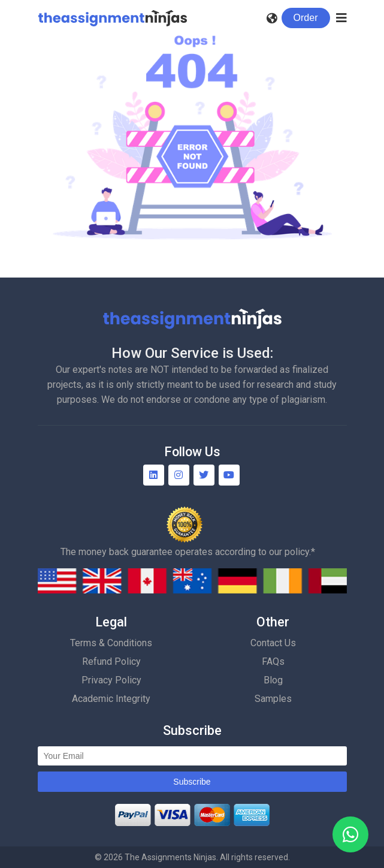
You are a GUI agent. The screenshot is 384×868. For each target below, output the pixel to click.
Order (306, 18)
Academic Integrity (111, 699)
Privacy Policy (111, 680)
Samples (273, 699)
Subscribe (192, 782)
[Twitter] (204, 475)
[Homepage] (113, 18)
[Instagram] (179, 475)
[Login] (306, 18)
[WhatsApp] (350, 834)
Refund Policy (111, 661)
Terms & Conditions (111, 643)
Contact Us (273, 643)
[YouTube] (229, 475)
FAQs (273, 661)
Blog (273, 680)
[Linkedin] (154, 475)
